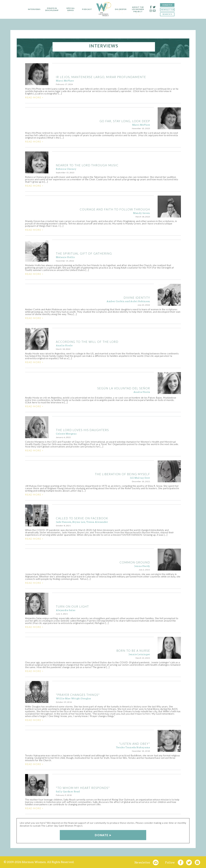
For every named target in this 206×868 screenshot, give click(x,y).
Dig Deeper (121, 9)
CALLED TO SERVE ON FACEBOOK (82, 518)
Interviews (33, 9)
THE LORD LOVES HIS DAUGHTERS (82, 430)
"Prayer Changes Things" (78, 695)
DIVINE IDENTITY (137, 298)
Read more (33, 97)
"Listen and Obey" (134, 744)
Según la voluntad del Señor (124, 388)
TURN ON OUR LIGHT (72, 606)
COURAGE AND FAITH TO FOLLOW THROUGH (115, 209)
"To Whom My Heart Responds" (83, 788)
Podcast (86, 9)
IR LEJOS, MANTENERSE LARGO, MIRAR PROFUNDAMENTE (101, 77)
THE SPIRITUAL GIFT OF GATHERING (84, 253)
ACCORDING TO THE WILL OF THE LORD (87, 342)
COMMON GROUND (135, 562)
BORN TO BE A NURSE (133, 651)
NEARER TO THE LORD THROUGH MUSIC (87, 165)
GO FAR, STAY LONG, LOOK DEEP (125, 121)
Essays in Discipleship (51, 9)
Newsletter (169, 10)
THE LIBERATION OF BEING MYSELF (123, 474)
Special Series (69, 9)
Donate (168, 5)
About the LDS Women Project (139, 9)
